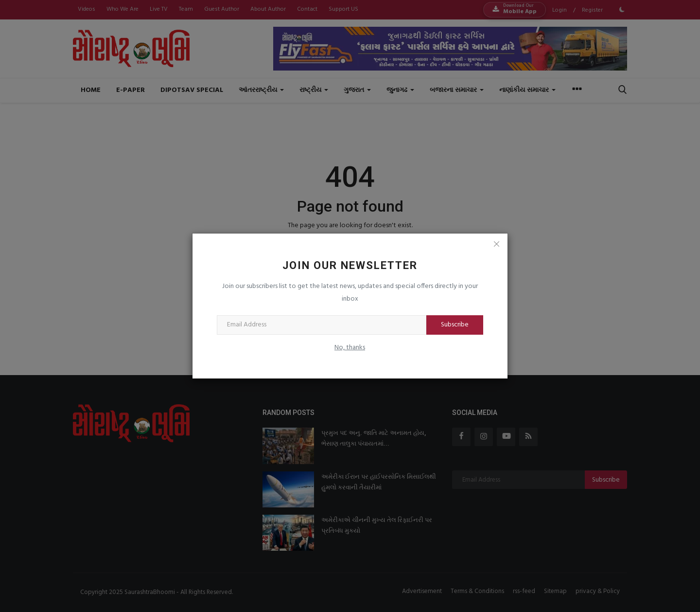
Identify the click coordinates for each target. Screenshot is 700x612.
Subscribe (455, 325)
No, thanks (350, 348)
